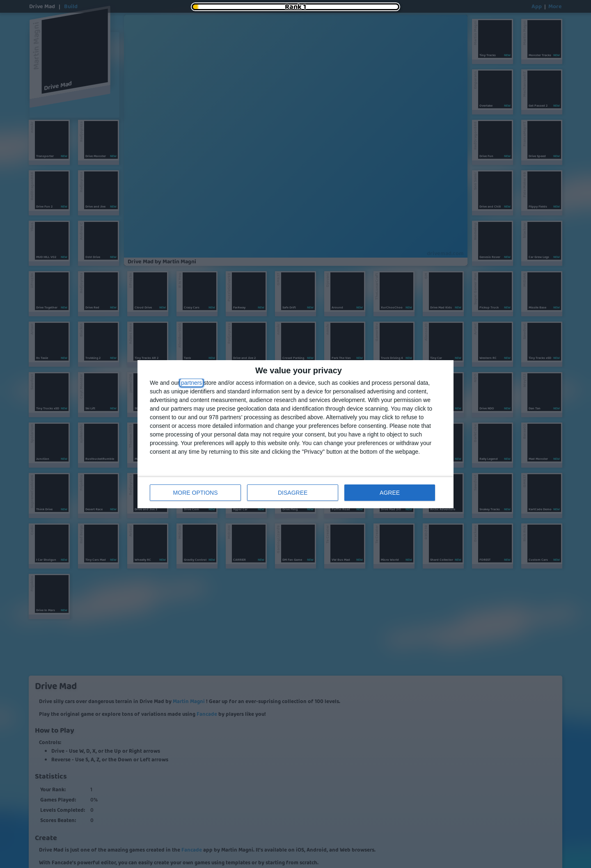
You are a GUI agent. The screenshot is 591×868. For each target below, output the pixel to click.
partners (191, 383)
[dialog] (295, 434)
